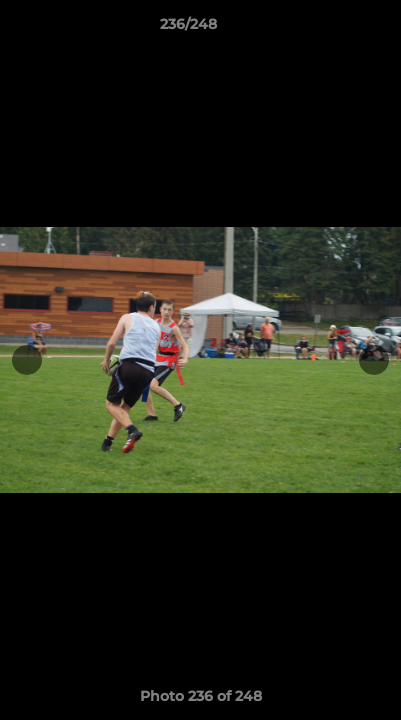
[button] (329, 29)
